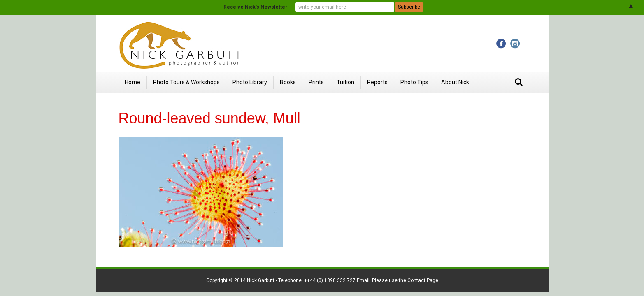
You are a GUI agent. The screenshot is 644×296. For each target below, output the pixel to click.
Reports (377, 82)
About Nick (455, 82)
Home (133, 82)
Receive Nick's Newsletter (255, 7)
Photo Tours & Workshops (186, 82)
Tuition (345, 82)
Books (288, 82)
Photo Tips (414, 82)
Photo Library (250, 82)
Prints (316, 82)
